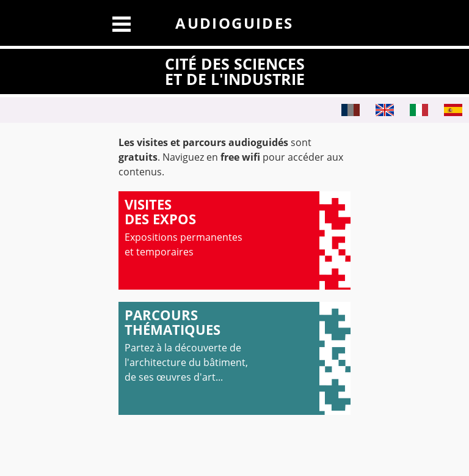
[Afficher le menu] (122, 22)
